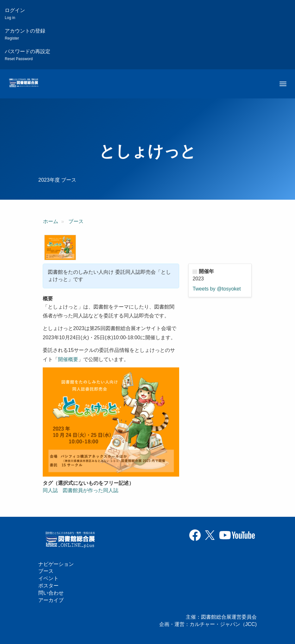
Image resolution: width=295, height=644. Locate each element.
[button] (60, 247)
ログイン (15, 14)
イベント (48, 578)
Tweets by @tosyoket (217, 289)
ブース (76, 221)
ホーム (51, 221)
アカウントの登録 (25, 34)
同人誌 (50, 490)
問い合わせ (51, 593)
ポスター (48, 586)
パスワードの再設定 (28, 55)
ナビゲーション (56, 564)
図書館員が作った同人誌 (91, 490)
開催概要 (68, 359)
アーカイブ (51, 600)
